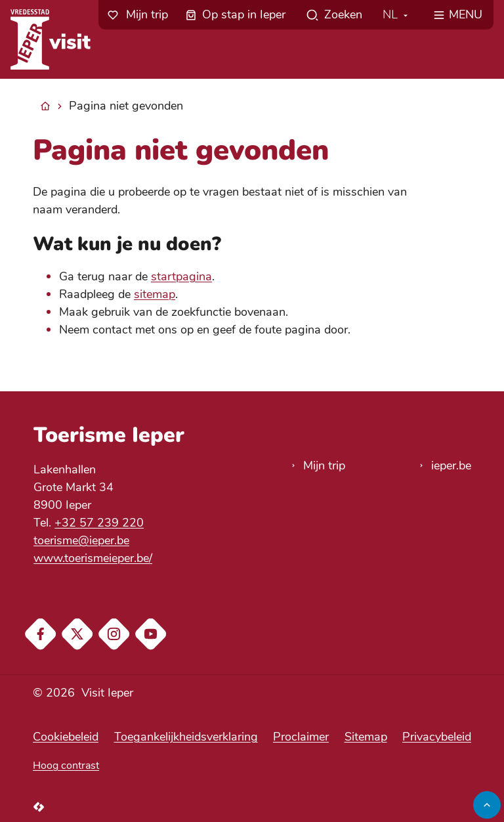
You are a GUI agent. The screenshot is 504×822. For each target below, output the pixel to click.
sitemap (155, 294)
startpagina (181, 276)
